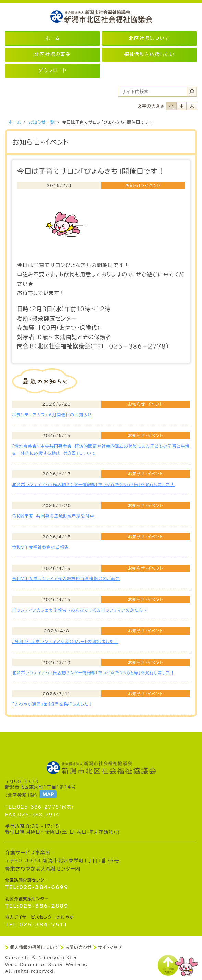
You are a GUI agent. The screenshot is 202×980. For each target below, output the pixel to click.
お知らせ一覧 (41, 122)
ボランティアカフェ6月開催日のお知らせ (52, 415)
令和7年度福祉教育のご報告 (40, 547)
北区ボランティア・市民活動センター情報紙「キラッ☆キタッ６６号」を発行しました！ (93, 672)
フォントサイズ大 (192, 106)
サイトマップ (110, 947)
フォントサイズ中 (181, 106)
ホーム (15, 122)
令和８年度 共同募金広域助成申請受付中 (53, 516)
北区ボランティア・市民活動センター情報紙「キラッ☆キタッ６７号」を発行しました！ (93, 484)
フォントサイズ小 (171, 106)
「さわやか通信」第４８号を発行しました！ (53, 704)
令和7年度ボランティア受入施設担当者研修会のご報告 (66, 578)
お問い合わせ (78, 947)
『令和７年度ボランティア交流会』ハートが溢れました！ (65, 641)
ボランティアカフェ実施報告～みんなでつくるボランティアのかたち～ (80, 610)
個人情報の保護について (34, 947)
